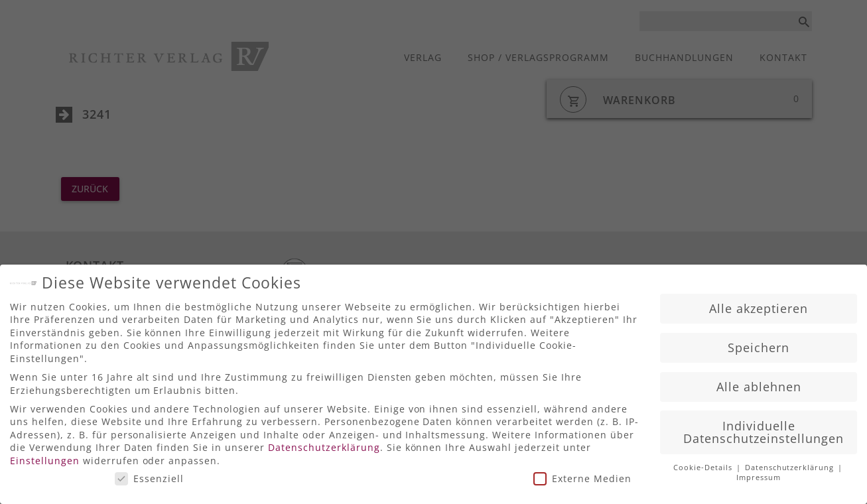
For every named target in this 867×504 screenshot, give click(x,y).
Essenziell (149, 474)
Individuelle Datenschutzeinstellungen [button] (764, 428)
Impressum (759, 473)
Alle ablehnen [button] (759, 383)
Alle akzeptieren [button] (759, 304)
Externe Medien (582, 474)
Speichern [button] (759, 344)
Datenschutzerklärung (324, 443)
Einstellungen (45, 457)
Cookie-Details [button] (704, 464)
